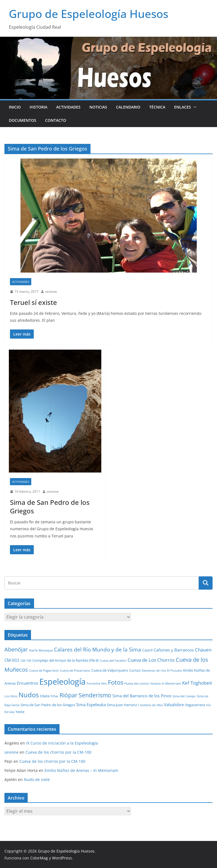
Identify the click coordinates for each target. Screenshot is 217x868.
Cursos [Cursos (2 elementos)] (135, 670)
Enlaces (183, 107)
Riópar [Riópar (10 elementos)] (69, 695)
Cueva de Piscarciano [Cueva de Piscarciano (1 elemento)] (75, 671)
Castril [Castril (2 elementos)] (147, 650)
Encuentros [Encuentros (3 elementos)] (28, 683)
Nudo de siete (37, 779)
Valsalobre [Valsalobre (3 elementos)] (174, 705)
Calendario (128, 107)
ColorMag (39, 858)
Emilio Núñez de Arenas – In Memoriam (81, 770)
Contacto (56, 120)
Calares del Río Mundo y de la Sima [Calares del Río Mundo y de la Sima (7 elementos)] (98, 650)
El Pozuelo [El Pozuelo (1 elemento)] (175, 671)
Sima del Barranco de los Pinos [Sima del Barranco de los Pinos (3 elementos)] (142, 696)
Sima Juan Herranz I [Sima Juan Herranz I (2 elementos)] (123, 705)
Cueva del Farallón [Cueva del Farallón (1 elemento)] (113, 661)
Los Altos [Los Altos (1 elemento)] (11, 696)
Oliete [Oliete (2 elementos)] (45, 696)
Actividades (68, 107)
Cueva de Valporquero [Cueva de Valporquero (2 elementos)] (110, 670)
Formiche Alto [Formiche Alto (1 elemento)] (97, 684)
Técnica (157, 107)
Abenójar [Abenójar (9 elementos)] (16, 649)
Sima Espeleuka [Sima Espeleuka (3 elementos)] (91, 705)
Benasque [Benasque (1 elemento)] (46, 650)
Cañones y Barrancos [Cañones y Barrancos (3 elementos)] (174, 650)
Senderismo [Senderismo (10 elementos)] (95, 695)
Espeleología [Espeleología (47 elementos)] (62, 682)
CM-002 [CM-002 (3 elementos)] (12, 660)
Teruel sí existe (33, 302)
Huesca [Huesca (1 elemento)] (155, 684)
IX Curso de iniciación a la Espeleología (62, 743)
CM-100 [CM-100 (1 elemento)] (26, 661)
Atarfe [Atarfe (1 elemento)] (33, 650)
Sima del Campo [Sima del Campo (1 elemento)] (184, 696)
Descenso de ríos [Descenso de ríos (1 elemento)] (154, 671)
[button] (194, 107)
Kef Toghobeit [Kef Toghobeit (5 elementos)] (197, 683)
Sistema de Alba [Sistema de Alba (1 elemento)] (151, 705)
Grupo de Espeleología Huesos (89, 14)
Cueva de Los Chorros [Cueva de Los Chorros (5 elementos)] (151, 660)
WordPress (62, 858)
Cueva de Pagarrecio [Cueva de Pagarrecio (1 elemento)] (44, 671)
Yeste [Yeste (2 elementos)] (20, 712)
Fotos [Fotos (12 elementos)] (116, 682)
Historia (38, 107)
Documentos (23, 120)
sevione (51, 291)
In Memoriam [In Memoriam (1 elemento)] (171, 684)
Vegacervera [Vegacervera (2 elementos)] (195, 705)
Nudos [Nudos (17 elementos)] (29, 695)
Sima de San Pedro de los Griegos (50, 506)
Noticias (98, 107)
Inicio (15, 107)
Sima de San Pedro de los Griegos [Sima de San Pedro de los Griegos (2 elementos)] (48, 705)
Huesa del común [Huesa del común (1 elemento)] (137, 684)
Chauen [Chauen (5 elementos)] (203, 650)
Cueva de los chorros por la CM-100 (58, 752)
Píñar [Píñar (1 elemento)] (55, 696)
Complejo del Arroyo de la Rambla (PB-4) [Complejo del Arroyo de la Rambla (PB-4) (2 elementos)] (65, 660)
